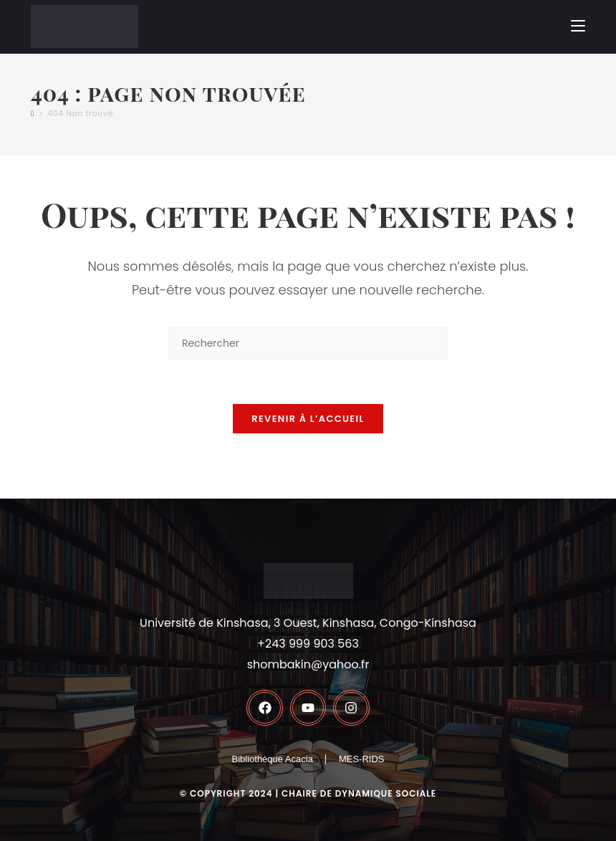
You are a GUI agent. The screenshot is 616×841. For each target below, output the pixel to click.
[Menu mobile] (578, 26)
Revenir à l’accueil (308, 419)
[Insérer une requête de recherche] (308, 343)
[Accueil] (33, 113)
